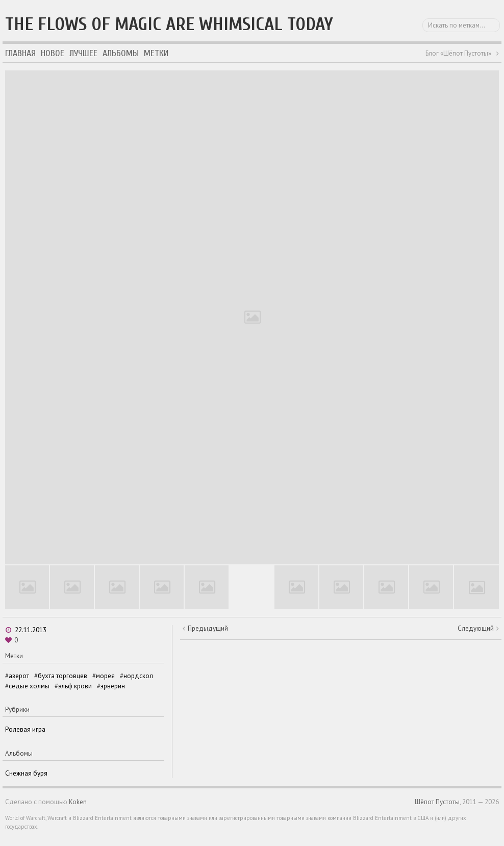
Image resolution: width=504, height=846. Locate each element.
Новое (53, 53)
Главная (20, 53)
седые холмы (29, 686)
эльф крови (75, 686)
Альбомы (121, 53)
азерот (19, 676)
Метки (156, 53)
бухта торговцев (62, 676)
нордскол (138, 676)
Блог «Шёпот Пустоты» (458, 53)
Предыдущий (208, 628)
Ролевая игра (25, 729)
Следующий (476, 628)
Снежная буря (26, 773)
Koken (78, 802)
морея (105, 676)
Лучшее (83, 53)
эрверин (113, 686)
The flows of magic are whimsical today (169, 24)
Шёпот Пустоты (437, 802)
